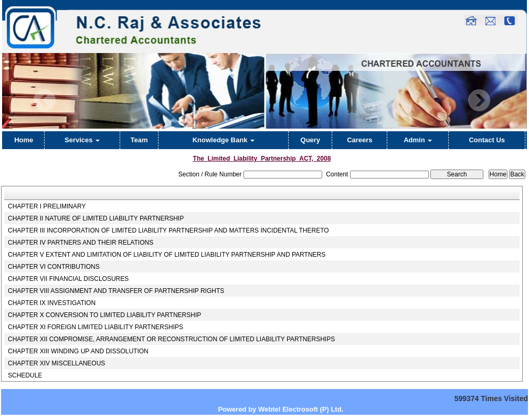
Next (479, 101)
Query (311, 140)
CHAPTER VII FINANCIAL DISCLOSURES (68, 279)
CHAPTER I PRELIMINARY (47, 206)
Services (82, 140)
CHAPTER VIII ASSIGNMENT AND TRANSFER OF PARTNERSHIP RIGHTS (116, 291)
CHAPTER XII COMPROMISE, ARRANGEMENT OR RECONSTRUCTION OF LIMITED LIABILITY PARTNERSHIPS (171, 339)
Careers (359, 140)
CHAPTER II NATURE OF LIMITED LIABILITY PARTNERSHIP (96, 218)
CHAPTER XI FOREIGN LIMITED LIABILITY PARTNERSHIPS (96, 327)
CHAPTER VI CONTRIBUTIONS (54, 267)
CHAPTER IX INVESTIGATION (52, 303)
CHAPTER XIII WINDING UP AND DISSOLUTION (78, 351)
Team (139, 140)
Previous (45, 101)
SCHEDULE (25, 375)
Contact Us (487, 140)
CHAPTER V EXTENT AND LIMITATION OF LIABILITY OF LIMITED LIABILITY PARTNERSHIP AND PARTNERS (167, 255)
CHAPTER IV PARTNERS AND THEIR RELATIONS (81, 243)
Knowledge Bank (224, 140)
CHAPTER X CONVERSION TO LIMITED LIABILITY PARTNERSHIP (104, 315)
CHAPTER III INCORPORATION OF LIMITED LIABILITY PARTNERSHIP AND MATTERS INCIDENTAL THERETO (168, 230)
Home (24, 140)
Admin (418, 140)
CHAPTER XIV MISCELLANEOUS (56, 363)
